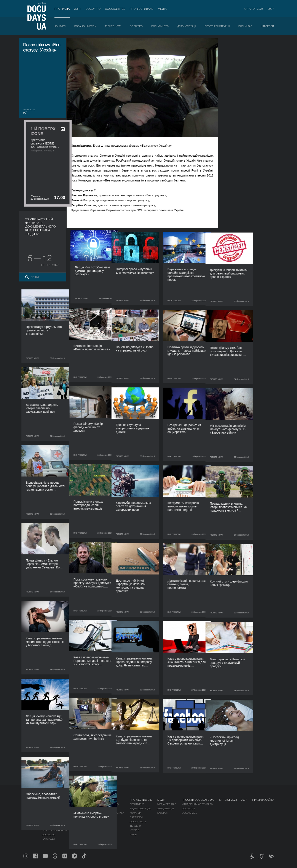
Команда (136, 813)
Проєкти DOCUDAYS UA (198, 800)
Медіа (162, 9)
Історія (134, 830)
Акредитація (166, 809)
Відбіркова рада (140, 809)
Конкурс (60, 26)
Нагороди (267, 26)
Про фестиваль (142, 9)
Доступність (138, 821)
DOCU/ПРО (93, 9)
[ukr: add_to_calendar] (265, 47)
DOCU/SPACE (189, 813)
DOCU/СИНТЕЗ (115, 9)
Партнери (136, 817)
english (42, 3)
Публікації (30, 804)
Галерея (163, 813)
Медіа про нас (167, 804)
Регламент (137, 804)
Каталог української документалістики (98, 813)
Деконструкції (187, 26)
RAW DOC (78, 809)
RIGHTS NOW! (113, 26)
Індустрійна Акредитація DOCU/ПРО (95, 804)
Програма (62, 9)
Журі (78, 9)
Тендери (135, 826)
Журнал (29, 800)
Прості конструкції (217, 26)
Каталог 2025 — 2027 (259, 9)
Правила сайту (263, 800)
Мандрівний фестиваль (197, 804)
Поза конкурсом (85, 26)
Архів (133, 834)
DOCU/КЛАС (245, 26)
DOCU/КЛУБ (188, 809)
